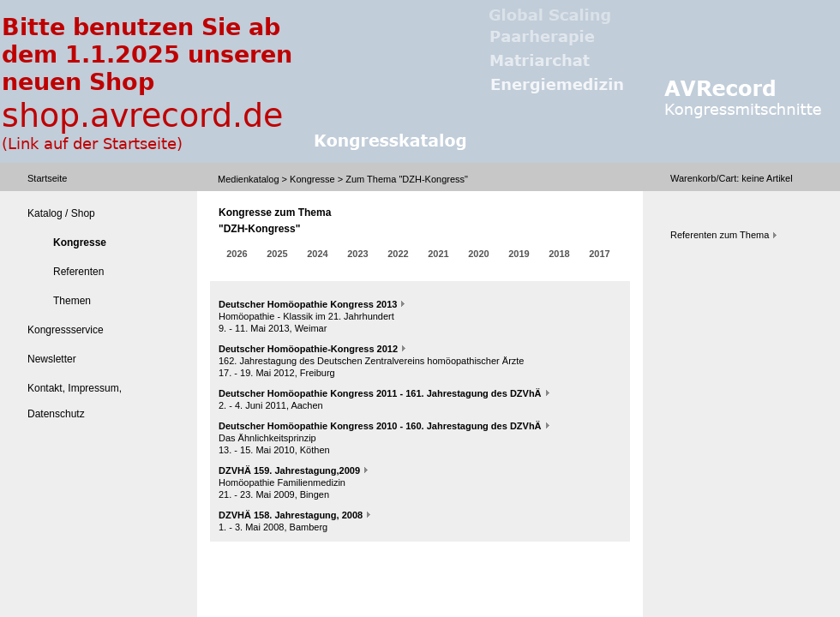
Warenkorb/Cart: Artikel (732, 178)
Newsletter (52, 359)
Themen (72, 301)
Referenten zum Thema (720, 235)
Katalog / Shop (61, 213)
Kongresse (312, 179)
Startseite (47, 178)
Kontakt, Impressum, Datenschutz (75, 401)
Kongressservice (66, 330)
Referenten (78, 272)
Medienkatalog (249, 179)
